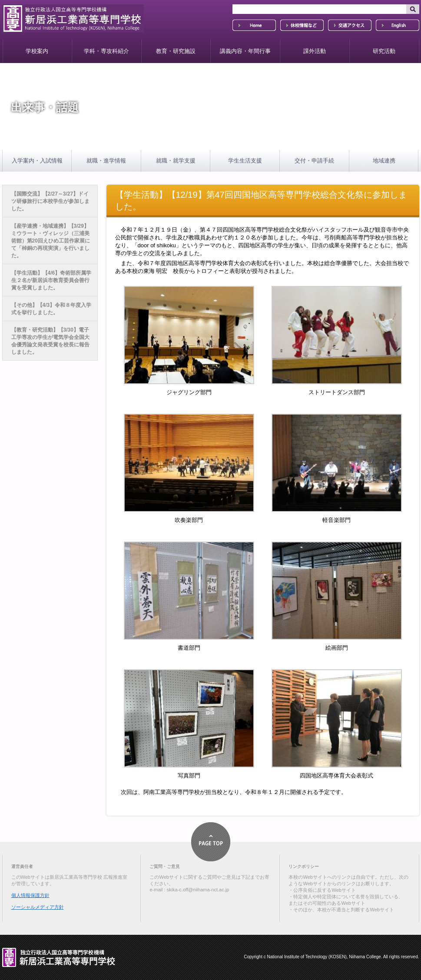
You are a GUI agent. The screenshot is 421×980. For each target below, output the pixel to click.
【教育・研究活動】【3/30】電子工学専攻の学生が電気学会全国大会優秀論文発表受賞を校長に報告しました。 (50, 341)
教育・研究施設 (176, 51)
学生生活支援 (245, 161)
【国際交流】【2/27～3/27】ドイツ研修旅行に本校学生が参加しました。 (50, 201)
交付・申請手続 (314, 161)
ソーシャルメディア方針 (38, 907)
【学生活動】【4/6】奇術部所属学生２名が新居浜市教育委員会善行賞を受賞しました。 (51, 280)
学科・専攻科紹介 (106, 51)
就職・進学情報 (106, 161)
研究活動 (384, 51)
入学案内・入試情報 (37, 161)
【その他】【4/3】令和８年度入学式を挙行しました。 (51, 309)
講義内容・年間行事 (245, 51)
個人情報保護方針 (30, 895)
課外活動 (315, 51)
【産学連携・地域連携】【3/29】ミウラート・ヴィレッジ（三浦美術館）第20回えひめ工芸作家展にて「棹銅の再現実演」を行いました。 (51, 241)
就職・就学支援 (176, 161)
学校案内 (37, 51)
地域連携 (384, 161)
